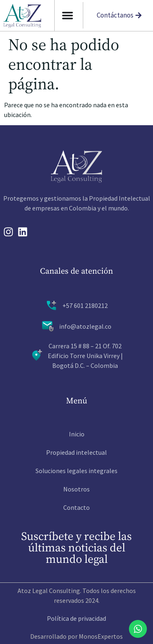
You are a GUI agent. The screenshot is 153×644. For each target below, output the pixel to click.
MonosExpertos (101, 636)
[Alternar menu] (68, 15)
